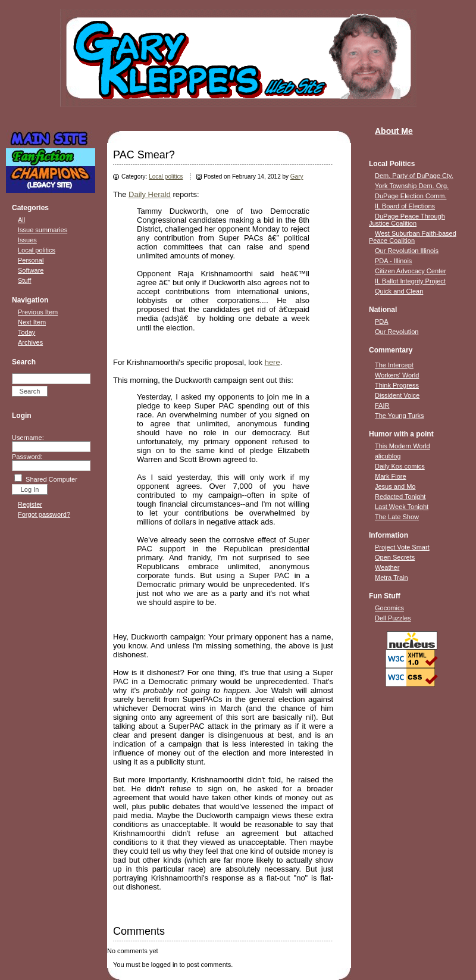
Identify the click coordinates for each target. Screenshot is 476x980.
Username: (28, 438)
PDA (382, 322)
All (21, 220)
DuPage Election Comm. (411, 196)
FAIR (382, 405)
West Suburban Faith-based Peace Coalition (413, 237)
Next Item (32, 322)
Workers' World (397, 375)
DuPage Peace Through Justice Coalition (407, 220)
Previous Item (38, 312)
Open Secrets (395, 557)
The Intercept (394, 365)
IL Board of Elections (405, 206)
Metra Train (392, 578)
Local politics (37, 250)
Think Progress (397, 385)
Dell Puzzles (393, 618)
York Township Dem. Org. (412, 186)
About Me (394, 131)
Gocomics (389, 608)
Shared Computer (51, 479)
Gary (297, 177)
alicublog (388, 456)
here (273, 362)
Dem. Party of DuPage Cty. (414, 176)
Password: (27, 457)
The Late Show (397, 517)
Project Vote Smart (402, 547)
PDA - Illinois (393, 261)
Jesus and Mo (395, 486)
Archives (30, 342)
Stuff (24, 280)
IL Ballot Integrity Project (410, 281)
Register (30, 504)
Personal (31, 260)
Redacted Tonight (400, 497)
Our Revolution (397, 332)
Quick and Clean (399, 291)
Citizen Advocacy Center (411, 271)
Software (31, 270)
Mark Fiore (391, 476)
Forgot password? (44, 514)
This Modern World (403, 446)
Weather (387, 567)
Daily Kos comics (400, 466)
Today (26, 332)
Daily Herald (150, 194)
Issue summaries (43, 230)
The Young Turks (400, 416)
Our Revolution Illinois (407, 251)
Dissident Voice (397, 395)
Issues (27, 240)
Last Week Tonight (402, 507)
